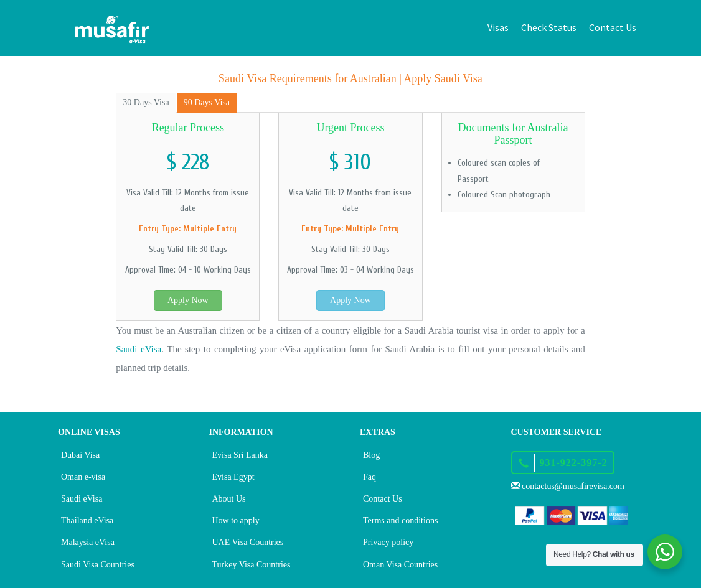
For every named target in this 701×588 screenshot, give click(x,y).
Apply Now (188, 300)
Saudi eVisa (139, 349)
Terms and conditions (400, 520)
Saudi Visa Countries (98, 565)
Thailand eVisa (87, 520)
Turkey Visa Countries (252, 565)
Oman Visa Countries (400, 565)
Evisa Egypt (233, 477)
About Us (229, 499)
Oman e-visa (83, 477)
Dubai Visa (80, 455)
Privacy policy (388, 542)
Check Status (549, 27)
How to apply (236, 520)
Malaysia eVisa (88, 542)
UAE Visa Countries (248, 542)
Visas (498, 27)
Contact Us (613, 27)
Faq (369, 477)
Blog (371, 455)
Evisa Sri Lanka (240, 455)
